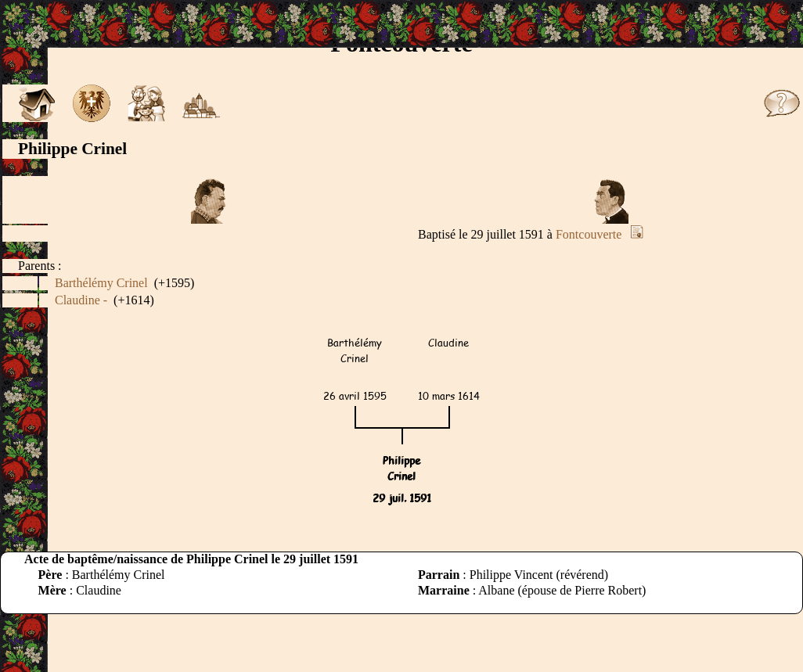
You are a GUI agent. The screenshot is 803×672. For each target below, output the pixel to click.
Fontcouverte (589, 234)
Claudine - (81, 300)
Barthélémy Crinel (101, 283)
